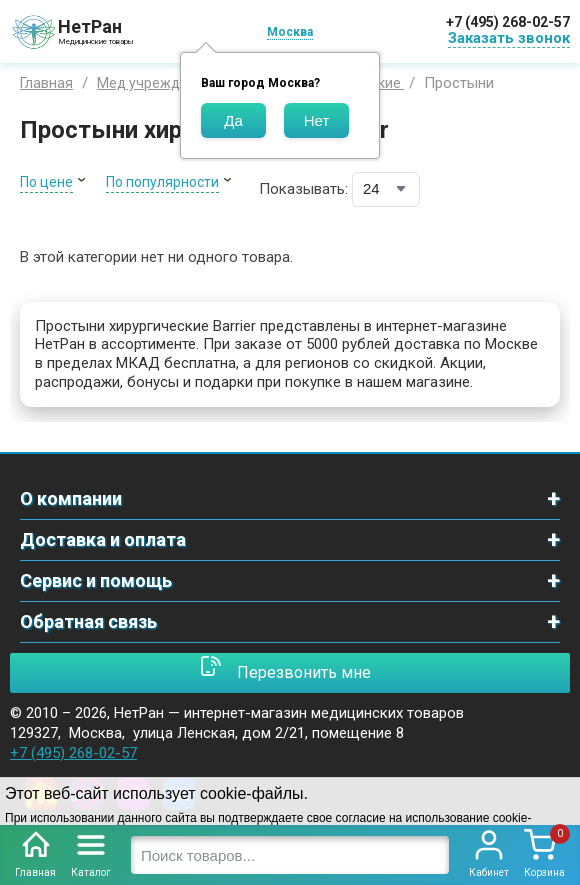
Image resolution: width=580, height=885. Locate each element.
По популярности (162, 182)
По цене (46, 182)
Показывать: (303, 189)
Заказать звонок (509, 38)
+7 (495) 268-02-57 (508, 22)
